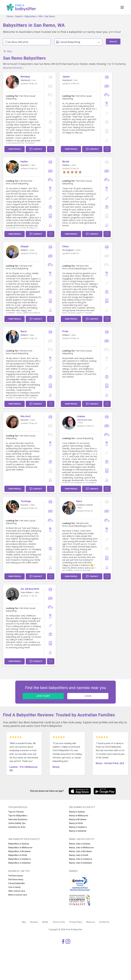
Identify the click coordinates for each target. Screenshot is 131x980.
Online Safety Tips (17, 823)
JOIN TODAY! (43, 696)
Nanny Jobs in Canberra (81, 859)
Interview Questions (18, 819)
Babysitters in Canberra (20, 859)
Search (19, 16)
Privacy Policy (76, 922)
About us (91, 922)
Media (45, 922)
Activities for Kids (17, 827)
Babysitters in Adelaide (19, 863)
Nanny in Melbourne (79, 816)
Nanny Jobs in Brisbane (80, 851)
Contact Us (104, 922)
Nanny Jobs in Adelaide (80, 863)
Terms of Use (59, 922)
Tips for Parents (16, 812)
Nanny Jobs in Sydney (80, 844)
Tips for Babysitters (18, 816)
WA (41, 16)
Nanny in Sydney (77, 812)
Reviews (34, 922)
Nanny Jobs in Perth (79, 855)
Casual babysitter (17, 883)
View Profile (15, 149)
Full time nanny (16, 876)
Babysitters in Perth (18, 855)
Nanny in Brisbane (78, 819)
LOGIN (88, 696)
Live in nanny (14, 887)
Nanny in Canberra (78, 827)
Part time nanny (16, 879)
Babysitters (30, 16)
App (24, 922)
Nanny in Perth (76, 823)
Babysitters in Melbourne (20, 848)
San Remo (50, 16)
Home (10, 16)
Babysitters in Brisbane (19, 851)
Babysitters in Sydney (19, 844)
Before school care (18, 895)
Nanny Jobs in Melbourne (81, 848)
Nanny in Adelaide (78, 831)
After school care (17, 891)
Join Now (114, 32)
